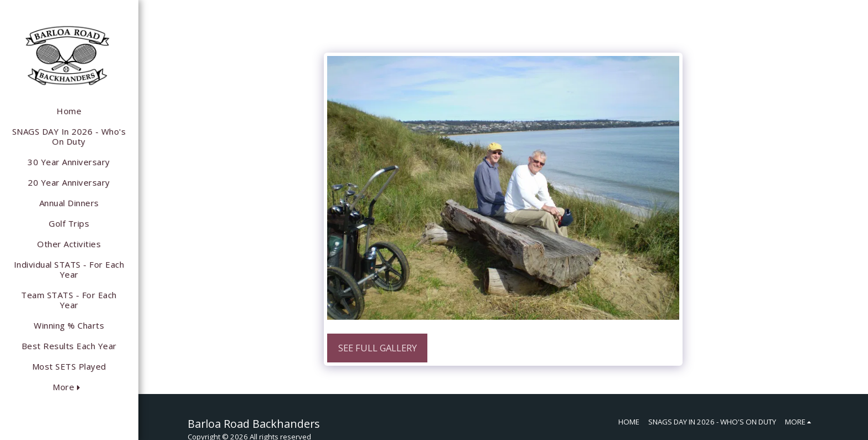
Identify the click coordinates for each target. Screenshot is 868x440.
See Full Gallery (378, 348)
